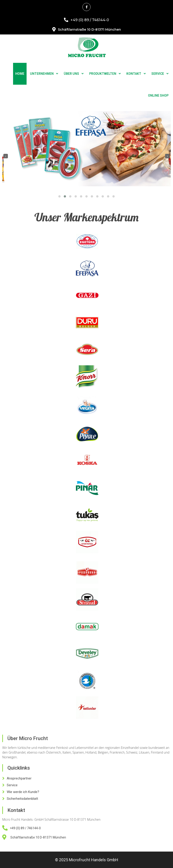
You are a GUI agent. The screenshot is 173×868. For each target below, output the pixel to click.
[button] (59, 196)
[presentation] (6, 156)
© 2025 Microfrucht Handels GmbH (87, 860)
